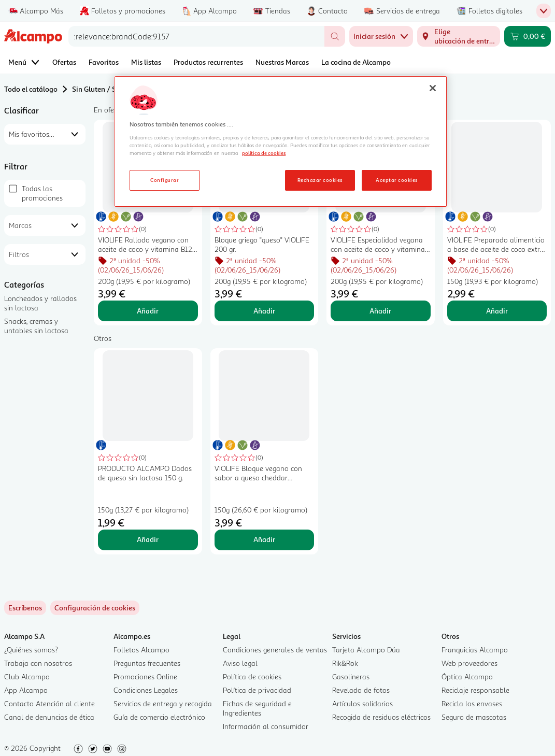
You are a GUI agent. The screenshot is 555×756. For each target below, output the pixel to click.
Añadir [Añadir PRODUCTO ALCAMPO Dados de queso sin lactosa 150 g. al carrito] (148, 539)
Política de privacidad (257, 690)
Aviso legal (240, 663)
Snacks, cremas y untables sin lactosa (36, 326)
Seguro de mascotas (474, 717)
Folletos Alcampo (141, 650)
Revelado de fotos (361, 690)
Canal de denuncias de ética (49, 717)
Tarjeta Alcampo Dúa (366, 650)
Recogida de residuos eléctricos (381, 717)
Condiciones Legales (146, 690)
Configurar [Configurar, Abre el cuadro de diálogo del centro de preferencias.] (165, 180)
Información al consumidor (266, 726)
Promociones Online (145, 676)
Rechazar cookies (320, 180)
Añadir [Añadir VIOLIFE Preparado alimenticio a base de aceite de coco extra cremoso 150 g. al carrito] (497, 311)
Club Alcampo (27, 676)
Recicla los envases (472, 703)
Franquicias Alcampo (475, 650)
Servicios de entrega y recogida (163, 703)
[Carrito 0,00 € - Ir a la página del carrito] (528, 36)
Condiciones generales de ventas (275, 650)
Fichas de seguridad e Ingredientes (257, 708)
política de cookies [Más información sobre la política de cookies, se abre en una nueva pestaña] (264, 153)
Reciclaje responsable (475, 690)
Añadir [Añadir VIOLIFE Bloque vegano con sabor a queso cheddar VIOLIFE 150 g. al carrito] (264, 539)
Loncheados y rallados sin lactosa (40, 303)
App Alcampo (26, 690)
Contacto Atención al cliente (49, 703)
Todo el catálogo (31, 89)
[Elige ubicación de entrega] (459, 36)
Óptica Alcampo (467, 676)
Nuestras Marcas (282, 62)
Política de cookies (252, 676)
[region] (281, 141)
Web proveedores (469, 663)
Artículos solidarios (362, 703)
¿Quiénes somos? (31, 650)
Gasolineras (351, 676)
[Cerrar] (433, 88)
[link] (95, 608)
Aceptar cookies (396, 180)
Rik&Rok (345, 663)
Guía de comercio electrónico (159, 717)
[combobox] (196, 36)
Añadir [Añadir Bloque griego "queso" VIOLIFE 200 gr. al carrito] (264, 311)
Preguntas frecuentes (147, 663)
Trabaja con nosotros (38, 663)
